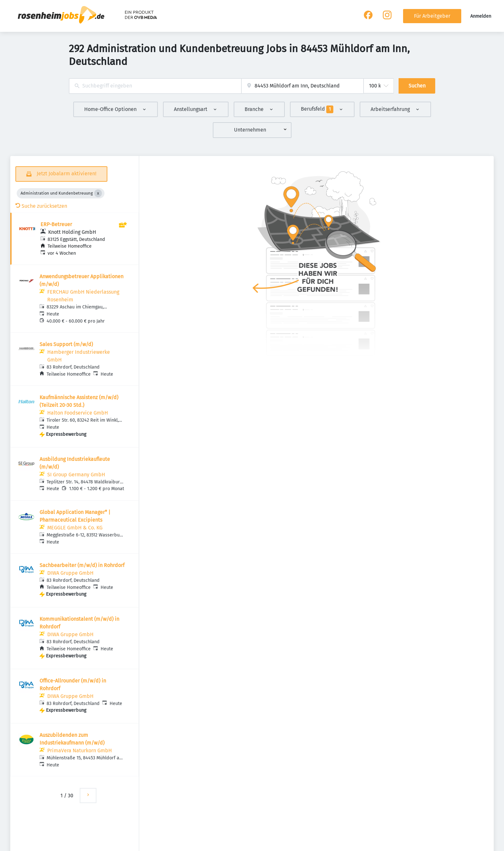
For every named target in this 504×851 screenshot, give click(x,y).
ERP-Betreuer (56, 224)
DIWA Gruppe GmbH (70, 573)
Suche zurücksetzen (41, 206)
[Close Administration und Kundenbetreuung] (98, 193)
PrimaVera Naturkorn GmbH (80, 750)
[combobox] (155, 86)
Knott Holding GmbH (72, 232)
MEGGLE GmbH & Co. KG (75, 528)
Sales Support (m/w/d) (66, 344)
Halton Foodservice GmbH (78, 413)
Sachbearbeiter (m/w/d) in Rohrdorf (82, 565)
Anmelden (481, 16)
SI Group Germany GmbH (76, 475)
